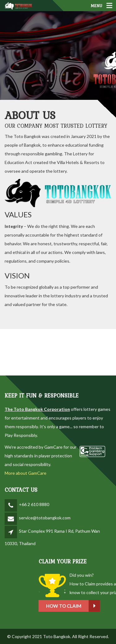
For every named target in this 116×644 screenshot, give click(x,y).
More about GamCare (26, 473)
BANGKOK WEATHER (58, 352)
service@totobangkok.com (45, 518)
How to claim (88, 606)
